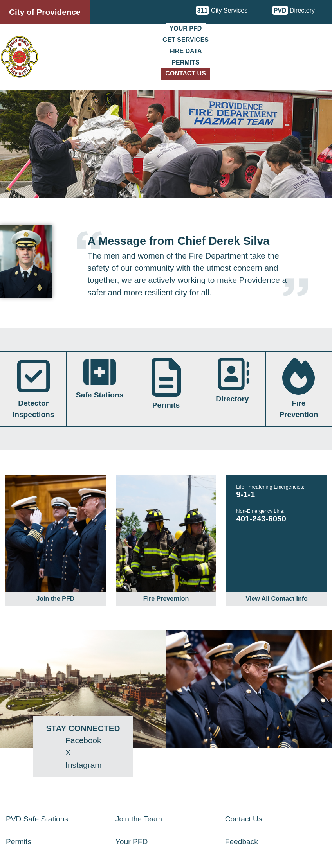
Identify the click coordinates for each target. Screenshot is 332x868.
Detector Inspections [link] (33, 388)
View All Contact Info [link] (277, 599)
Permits (185, 62)
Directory (293, 10)
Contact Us (186, 73)
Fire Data (186, 51)
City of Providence (45, 12)
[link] (55, 540)
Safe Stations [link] (100, 378)
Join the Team (139, 819)
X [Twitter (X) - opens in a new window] (68, 752)
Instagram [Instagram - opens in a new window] (83, 765)
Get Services (186, 40)
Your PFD (186, 28)
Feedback (242, 842)
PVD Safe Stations (37, 819)
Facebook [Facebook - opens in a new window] (83, 740)
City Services (222, 10)
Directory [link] (232, 380)
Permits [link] (166, 384)
